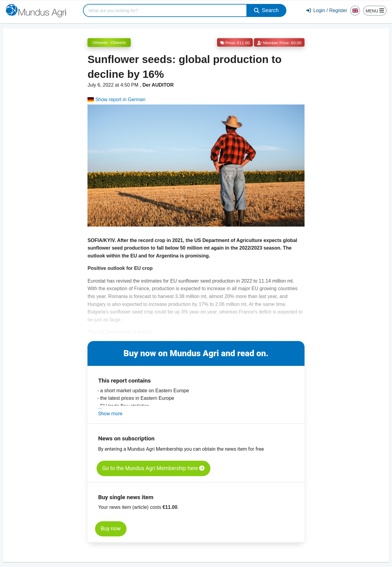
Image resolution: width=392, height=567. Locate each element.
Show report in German (116, 99)
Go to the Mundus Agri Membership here (153, 468)
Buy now (111, 529)
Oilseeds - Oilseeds (109, 43)
